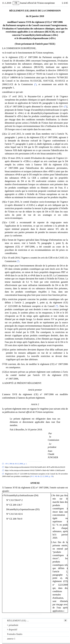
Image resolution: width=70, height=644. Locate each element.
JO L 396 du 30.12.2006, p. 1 (16, 464)
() (35, 84)
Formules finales (15, 634)
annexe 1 (11, 639)
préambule (13, 625)
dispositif (12, 630)
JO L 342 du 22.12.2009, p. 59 (42, 476)
